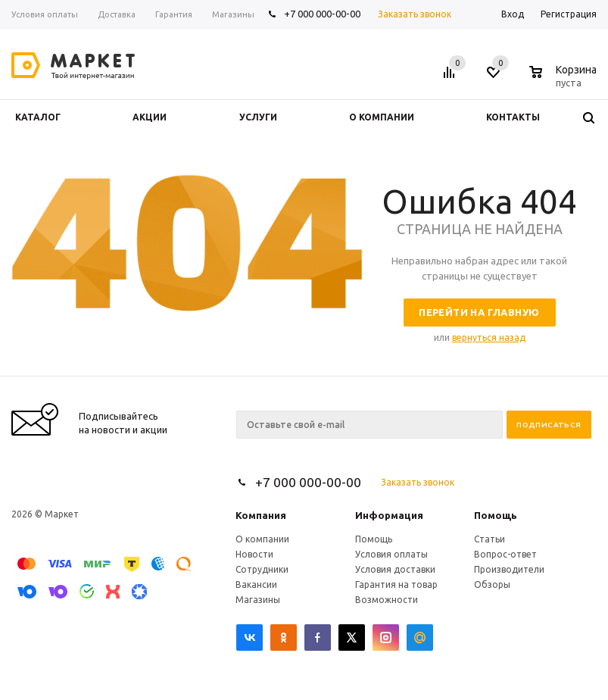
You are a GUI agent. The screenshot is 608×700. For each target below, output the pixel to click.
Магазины (258, 600)
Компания (261, 515)
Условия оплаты (391, 554)
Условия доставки (395, 569)
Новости (254, 554)
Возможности (387, 600)
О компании (262, 539)
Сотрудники (262, 569)
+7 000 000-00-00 (322, 14)
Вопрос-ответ (505, 554)
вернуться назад (489, 337)
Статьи (490, 539)
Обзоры (492, 584)
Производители (509, 569)
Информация (389, 515)
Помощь (496, 515)
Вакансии (256, 584)
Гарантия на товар (396, 584)
